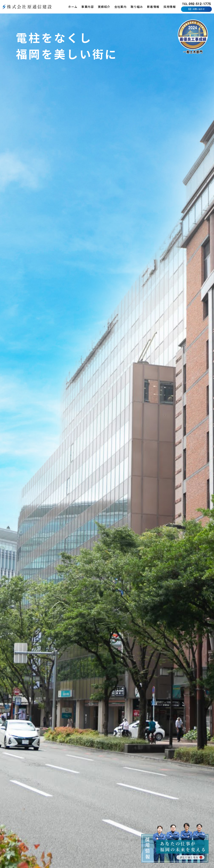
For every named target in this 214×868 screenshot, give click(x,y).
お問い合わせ (199, 9)
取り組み (137, 7)
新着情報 (153, 7)
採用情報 (170, 7)
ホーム (73, 7)
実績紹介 (104, 7)
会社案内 (121, 7)
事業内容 (88, 7)
